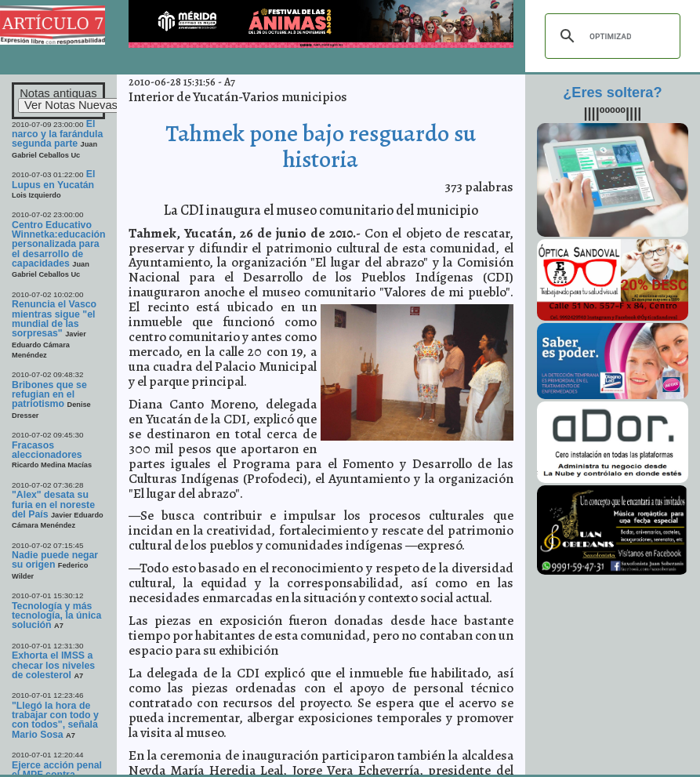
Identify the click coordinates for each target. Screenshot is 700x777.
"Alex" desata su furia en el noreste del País (53, 505)
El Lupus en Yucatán (53, 179)
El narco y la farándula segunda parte (57, 134)
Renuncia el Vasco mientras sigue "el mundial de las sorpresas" (54, 319)
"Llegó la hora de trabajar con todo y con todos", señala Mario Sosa (55, 720)
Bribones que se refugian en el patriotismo (49, 395)
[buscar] (610, 36)
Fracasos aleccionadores (47, 450)
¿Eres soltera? (612, 93)
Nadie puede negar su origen (55, 560)
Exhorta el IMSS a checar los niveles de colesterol (53, 665)
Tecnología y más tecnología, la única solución (56, 616)
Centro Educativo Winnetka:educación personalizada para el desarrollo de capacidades (59, 244)
